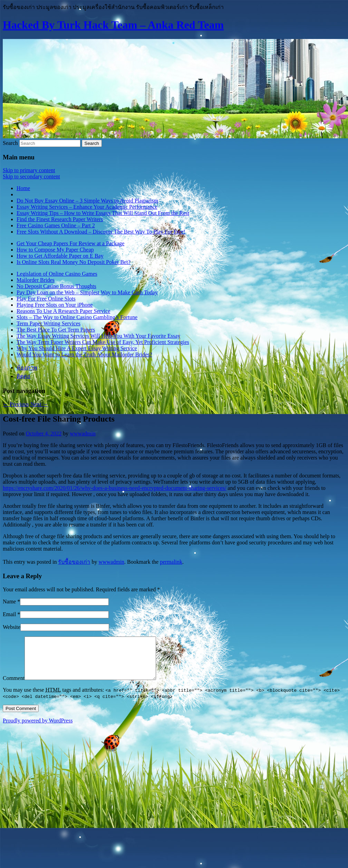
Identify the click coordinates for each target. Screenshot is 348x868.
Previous (16, 404)
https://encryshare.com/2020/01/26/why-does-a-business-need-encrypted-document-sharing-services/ (114, 488)
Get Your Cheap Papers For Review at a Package (70, 243)
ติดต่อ (23, 376)
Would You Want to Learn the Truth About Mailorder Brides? (84, 354)
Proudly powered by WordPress (38, 729)
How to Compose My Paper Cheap (55, 250)
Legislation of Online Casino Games (57, 274)
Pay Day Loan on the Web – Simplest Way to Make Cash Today (87, 292)
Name (9, 601)
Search (10, 143)
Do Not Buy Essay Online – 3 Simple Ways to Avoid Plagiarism (87, 201)
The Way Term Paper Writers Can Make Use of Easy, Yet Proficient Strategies (103, 342)
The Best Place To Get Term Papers (56, 330)
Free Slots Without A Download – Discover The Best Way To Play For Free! (101, 232)
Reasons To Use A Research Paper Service (63, 311)
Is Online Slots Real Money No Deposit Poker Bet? (74, 262)
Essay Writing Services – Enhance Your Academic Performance (87, 207)
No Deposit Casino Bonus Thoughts (56, 286)
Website (12, 627)
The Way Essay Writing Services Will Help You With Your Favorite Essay (98, 336)
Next (39, 404)
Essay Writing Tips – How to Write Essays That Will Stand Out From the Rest (103, 213)
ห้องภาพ (27, 368)
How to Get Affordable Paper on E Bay (60, 256)
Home (23, 188)
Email (9, 614)
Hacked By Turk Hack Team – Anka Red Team (113, 25)
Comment (14, 686)
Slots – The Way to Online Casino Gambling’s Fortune (77, 317)
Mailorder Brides (36, 280)
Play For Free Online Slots (46, 299)
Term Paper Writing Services (49, 323)
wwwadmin (83, 433)
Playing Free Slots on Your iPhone (55, 305)
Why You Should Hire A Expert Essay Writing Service (77, 348)
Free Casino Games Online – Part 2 (56, 225)
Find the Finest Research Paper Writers (60, 219)
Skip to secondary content (31, 176)
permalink (171, 562)
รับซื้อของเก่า (74, 562)
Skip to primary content (29, 170)
